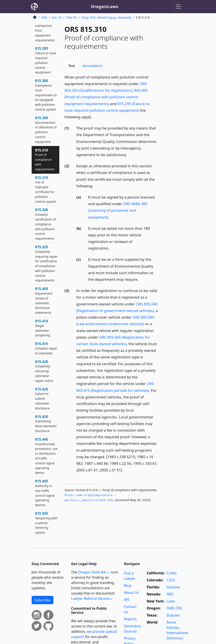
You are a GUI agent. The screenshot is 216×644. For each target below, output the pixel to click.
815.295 (46, 60)
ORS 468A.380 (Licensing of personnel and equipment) (118, 210)
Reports (130, 619)
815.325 (46, 264)
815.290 (45, 30)
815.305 (46, 130)
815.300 (46, 95)
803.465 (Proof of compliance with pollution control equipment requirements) (106, 97)
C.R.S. (171, 580)
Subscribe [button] (43, 600)
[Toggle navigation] (178, 7)
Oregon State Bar (92, 572)
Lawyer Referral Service (90, 598)
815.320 (46, 224)
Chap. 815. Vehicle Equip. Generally (106, 17)
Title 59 (71, 17)
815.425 (42, 399)
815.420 (44, 371)
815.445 (45, 493)
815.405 (44, 300)
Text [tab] (72, 66)
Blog (128, 586)
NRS (170, 594)
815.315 (46, 189)
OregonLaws (104, 6)
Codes (172, 573)
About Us (132, 593)
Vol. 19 (57, 17)
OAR (170, 608)
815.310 (45, 160)
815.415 (46, 348)
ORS (44, 17)
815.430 (46, 424)
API (127, 600)
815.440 (46, 456)
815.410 (43, 328)
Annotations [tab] (96, 66)
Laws (171, 601)
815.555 (46, 523)
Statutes (173, 587)
